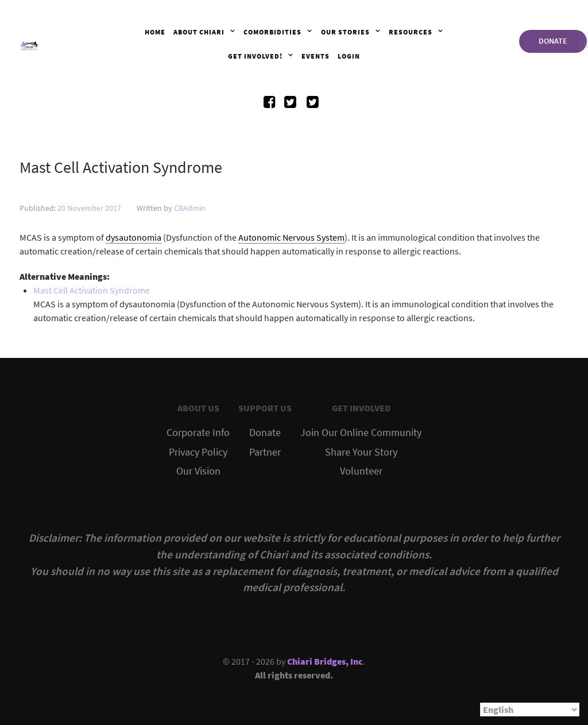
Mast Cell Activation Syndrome (92, 290)
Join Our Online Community (361, 433)
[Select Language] (530, 709)
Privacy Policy (198, 452)
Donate (265, 433)
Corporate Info (198, 433)
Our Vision (198, 471)
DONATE (553, 41)
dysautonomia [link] (134, 237)
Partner (265, 452)
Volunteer (361, 471)
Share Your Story (361, 452)
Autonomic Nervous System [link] (291, 237)
